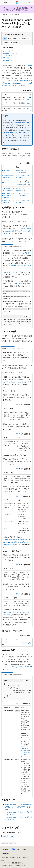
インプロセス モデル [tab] (21, 222)
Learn (3, 15)
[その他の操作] (31, 15)
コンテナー (7, 529)
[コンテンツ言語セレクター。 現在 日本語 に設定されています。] (5, 849)
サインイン (29, 2)
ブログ (24, 858)
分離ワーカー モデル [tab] (8, 222)
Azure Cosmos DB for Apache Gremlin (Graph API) (8, 195)
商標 (10, 865)
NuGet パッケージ (9, 272)
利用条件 (4, 865)
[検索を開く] (24, 2)
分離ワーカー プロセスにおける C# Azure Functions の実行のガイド (17, 231)
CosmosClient (8, 514)
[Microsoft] (17, 2)
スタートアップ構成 (20, 283)
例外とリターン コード (9, 58)
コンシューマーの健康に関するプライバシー (14, 863)
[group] (17, 322)
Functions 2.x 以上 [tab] (18, 246)
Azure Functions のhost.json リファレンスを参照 (17, 667)
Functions (17, 15)
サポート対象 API (8, 51)
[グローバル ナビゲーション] (2, 2)
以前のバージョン (15, 858)
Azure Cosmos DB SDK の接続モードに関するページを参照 (26, 750)
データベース (8, 522)
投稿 (3, 860)
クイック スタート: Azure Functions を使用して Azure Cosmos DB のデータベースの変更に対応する (17, 83)
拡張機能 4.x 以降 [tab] (7, 246)
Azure (9, 15)
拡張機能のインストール (10, 53)
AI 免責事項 (5, 858)
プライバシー (10, 860)
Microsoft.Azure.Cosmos (14, 382)
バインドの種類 (7, 56)
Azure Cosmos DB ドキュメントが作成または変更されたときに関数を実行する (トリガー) (19, 807)
